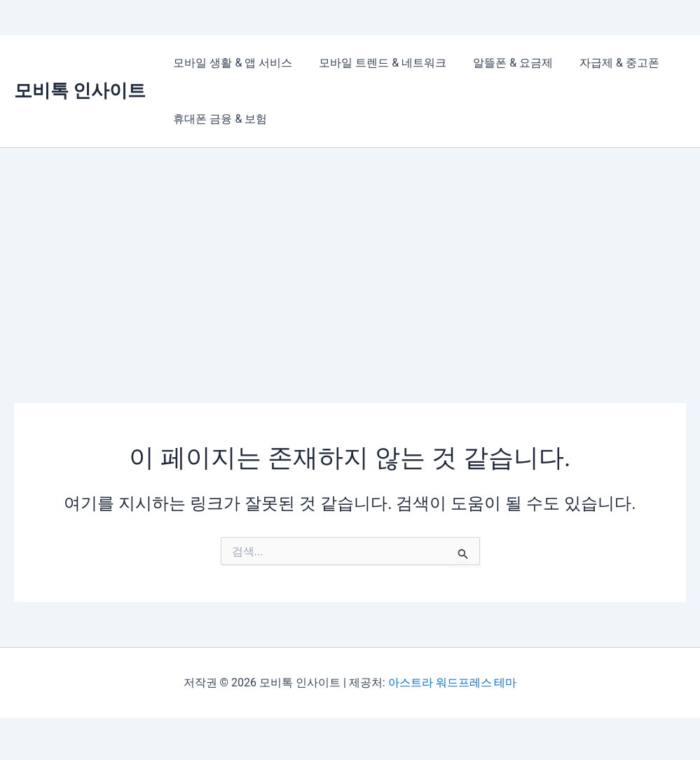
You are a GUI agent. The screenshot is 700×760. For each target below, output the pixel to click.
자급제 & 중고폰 (605, 63)
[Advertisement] (350, 253)
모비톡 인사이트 (80, 90)
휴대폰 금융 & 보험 (218, 119)
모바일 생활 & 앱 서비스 (231, 63)
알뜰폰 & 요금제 (502, 63)
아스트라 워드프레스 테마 (453, 683)
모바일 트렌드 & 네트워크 (376, 63)
